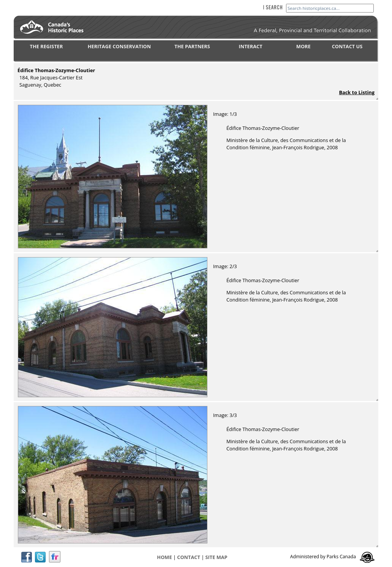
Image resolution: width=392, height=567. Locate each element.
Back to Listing (357, 92)
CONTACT (189, 557)
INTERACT (251, 46)
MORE (303, 46)
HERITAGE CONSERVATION (119, 46)
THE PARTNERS (192, 46)
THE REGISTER (47, 46)
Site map (217, 557)
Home (164, 557)
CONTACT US (347, 46)
